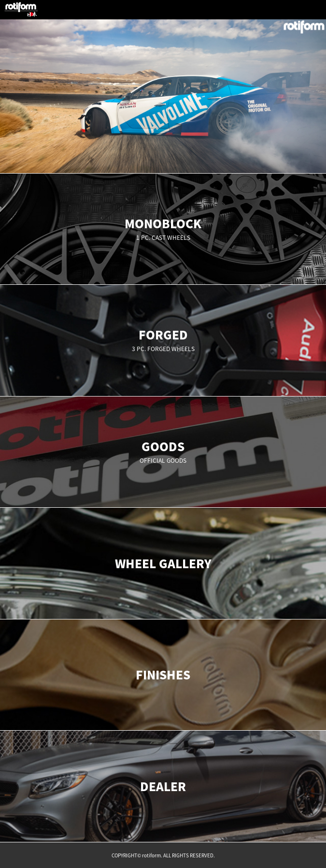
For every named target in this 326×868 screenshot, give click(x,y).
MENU (316, 10)
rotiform (21, 10)
